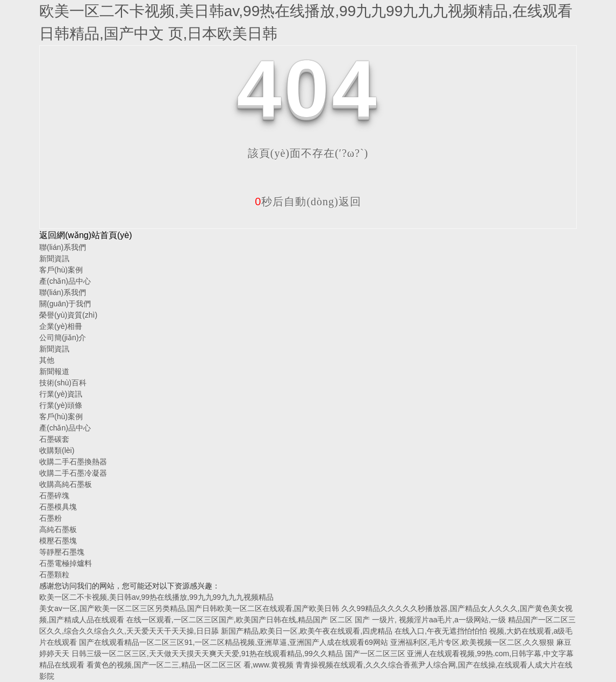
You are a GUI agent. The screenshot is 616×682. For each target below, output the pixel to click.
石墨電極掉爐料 (66, 563)
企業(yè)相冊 (61, 326)
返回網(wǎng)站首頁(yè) (86, 235)
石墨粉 (51, 518)
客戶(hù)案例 (61, 270)
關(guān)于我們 (65, 304)
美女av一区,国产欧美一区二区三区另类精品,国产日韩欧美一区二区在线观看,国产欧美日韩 (189, 608)
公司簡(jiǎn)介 (63, 338)
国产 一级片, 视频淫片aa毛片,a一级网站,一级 (431, 620)
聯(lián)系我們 (63, 247)
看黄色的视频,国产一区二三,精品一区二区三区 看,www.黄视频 (190, 665)
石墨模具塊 (58, 507)
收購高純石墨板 (66, 484)
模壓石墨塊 (58, 541)
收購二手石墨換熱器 (73, 462)
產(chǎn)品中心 (65, 281)
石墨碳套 (54, 439)
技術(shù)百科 (63, 383)
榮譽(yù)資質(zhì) (68, 315)
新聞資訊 (54, 259)
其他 (47, 360)
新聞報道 (54, 371)
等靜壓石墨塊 (62, 552)
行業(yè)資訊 (61, 394)
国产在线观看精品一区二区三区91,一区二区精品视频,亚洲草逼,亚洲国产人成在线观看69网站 (234, 642)
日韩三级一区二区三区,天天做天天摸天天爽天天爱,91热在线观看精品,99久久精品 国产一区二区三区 (238, 654)
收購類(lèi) (57, 450)
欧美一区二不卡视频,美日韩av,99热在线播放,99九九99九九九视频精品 (156, 597)
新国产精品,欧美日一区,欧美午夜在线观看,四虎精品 (308, 631)
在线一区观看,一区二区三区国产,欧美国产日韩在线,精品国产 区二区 (240, 620)
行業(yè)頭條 (61, 405)
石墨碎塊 (54, 496)
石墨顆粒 (54, 575)
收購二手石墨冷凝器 (73, 473)
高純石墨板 (58, 529)
